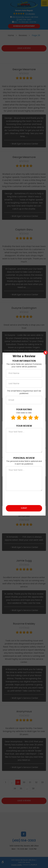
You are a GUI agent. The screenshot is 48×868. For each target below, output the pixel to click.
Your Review (24, 426)
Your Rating (24, 410)
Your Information (24, 361)
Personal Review (24, 458)
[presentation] (25, 498)
